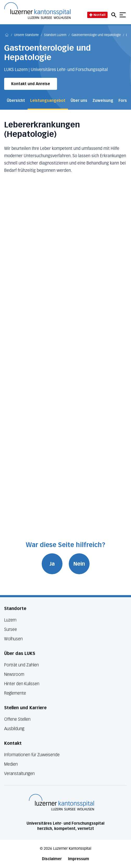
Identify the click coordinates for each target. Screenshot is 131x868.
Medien (11, 764)
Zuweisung (103, 101)
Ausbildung (14, 729)
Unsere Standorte (26, 35)
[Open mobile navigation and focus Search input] (115, 15)
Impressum (79, 859)
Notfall (97, 15)
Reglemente (15, 693)
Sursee (11, 629)
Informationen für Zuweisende (32, 755)
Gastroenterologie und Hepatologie (96, 35)
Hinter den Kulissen (22, 684)
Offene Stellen (17, 719)
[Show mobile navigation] (123, 15)
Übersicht (16, 101)
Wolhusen (13, 639)
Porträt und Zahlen (21, 665)
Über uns (79, 101)
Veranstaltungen (19, 774)
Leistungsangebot (48, 101)
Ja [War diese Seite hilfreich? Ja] (52, 564)
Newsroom (14, 674)
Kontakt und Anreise (31, 84)
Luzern (10, 620)
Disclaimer (52, 859)
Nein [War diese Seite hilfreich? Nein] (79, 564)
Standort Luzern (55, 35)
